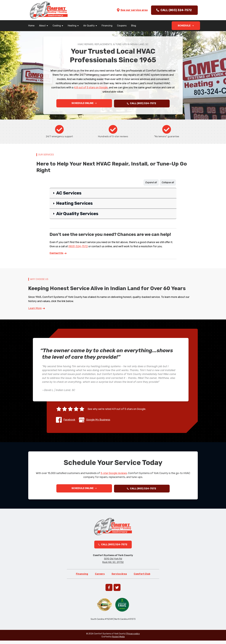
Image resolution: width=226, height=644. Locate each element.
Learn (37, 309)
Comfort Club (142, 577)
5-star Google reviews (114, 474)
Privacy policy (133, 637)
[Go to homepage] (49, 10)
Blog (134, 26)
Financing (107, 26)
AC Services (69, 194)
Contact (58, 254)
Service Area (119, 577)
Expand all (151, 183)
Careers (100, 577)
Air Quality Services (77, 214)
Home (31, 26)
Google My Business (98, 421)
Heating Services (74, 204)
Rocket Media (118, 640)
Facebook (69, 421)
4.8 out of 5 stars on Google (91, 88)
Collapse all (168, 183)
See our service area (132, 10)
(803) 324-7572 (78, 247)
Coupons (122, 26)
